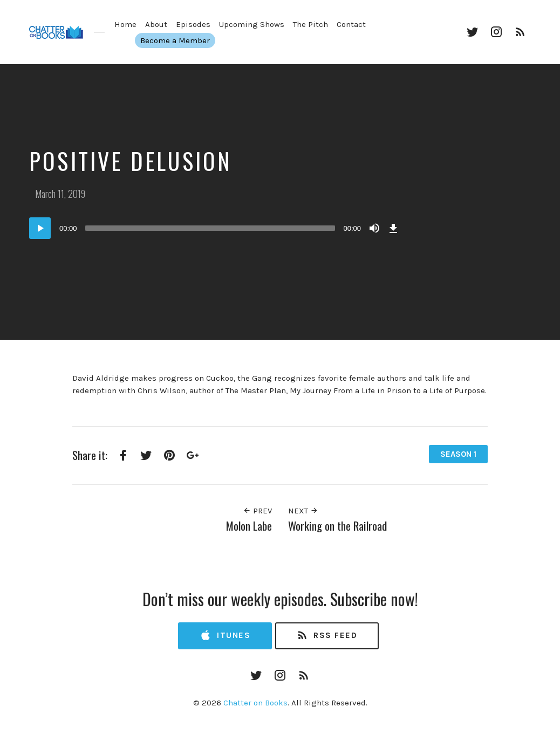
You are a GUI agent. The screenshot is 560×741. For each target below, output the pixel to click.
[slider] (210, 228)
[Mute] (374, 228)
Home (125, 24)
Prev (257, 511)
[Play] (40, 228)
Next (303, 511)
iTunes (225, 636)
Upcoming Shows (252, 24)
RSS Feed (327, 636)
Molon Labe (249, 526)
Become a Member (179, 40)
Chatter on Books (255, 703)
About (156, 24)
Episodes (193, 24)
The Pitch (310, 24)
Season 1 (458, 454)
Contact (351, 24)
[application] (215, 228)
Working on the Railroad (337, 526)
